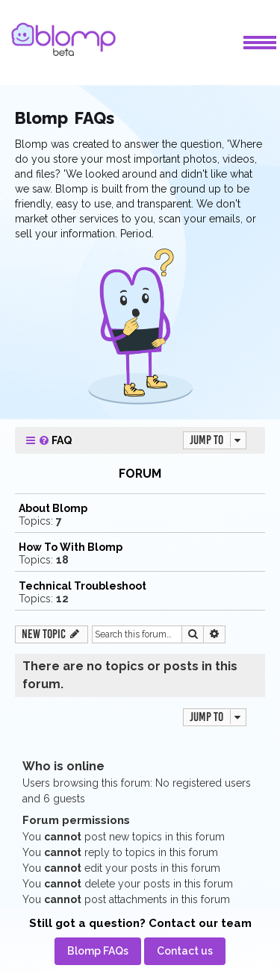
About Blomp (53, 508)
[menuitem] (55, 441)
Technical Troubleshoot (83, 586)
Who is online (63, 766)
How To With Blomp (71, 547)
